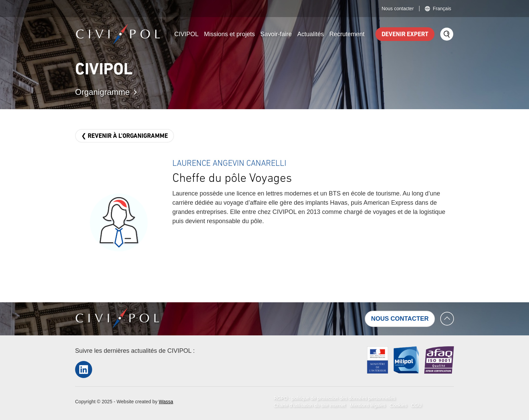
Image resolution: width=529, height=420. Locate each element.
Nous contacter (398, 9)
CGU (416, 405)
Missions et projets (230, 34)
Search (447, 34)
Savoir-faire (276, 34)
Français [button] (442, 9)
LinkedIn (84, 369)
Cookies (398, 405)
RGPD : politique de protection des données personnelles (334, 398)
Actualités (311, 34)
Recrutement (347, 34)
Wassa (166, 402)
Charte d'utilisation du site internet (310, 405)
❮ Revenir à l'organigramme (125, 136)
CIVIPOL (187, 34)
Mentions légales (367, 405)
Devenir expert (405, 35)
